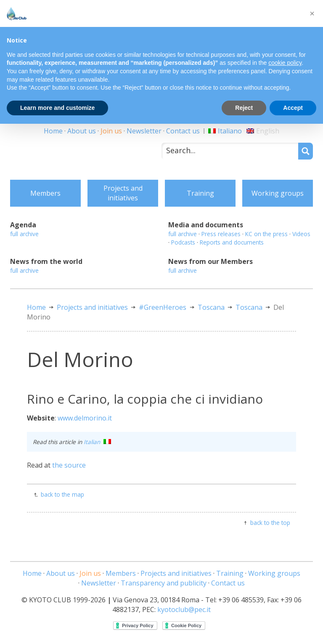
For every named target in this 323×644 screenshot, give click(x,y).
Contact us (183, 131)
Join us (111, 131)
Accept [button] (293, 108)
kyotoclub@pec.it (184, 609)
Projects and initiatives (123, 193)
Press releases (221, 234)
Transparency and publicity (164, 583)
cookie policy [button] (285, 63)
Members (45, 193)
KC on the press (266, 234)
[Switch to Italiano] (225, 131)
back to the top (270, 523)
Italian (97, 442)
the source (69, 465)
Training (200, 193)
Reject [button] (244, 108)
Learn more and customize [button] (57, 108)
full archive (24, 234)
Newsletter (144, 131)
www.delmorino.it (85, 418)
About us (82, 131)
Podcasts (183, 242)
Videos (301, 234)
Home (53, 131)
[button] (312, 13)
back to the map (62, 494)
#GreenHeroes (163, 307)
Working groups (278, 193)
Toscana (211, 307)
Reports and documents (232, 242)
